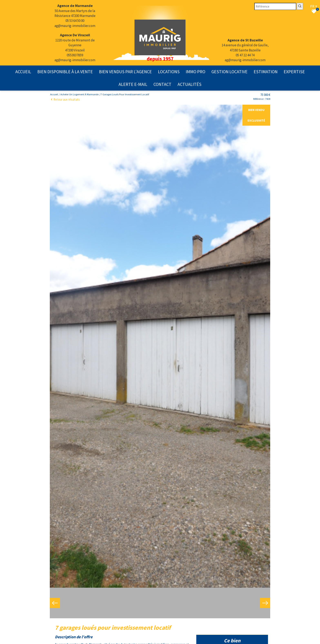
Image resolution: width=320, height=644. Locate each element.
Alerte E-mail (133, 84)
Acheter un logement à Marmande (79, 94)
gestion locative (229, 72)
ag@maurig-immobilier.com (75, 26)
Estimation (266, 72)
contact (162, 84)
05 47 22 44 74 (245, 55)
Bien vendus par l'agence (125, 72)
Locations (169, 72)
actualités (189, 84)
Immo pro (196, 72)
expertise (294, 72)
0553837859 (75, 55)
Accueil (23, 72)
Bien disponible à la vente (65, 72)
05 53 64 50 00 (75, 21)
